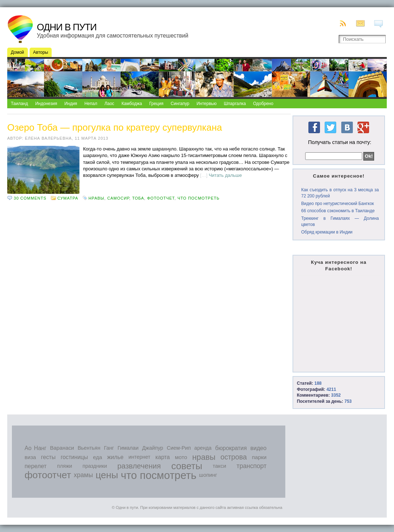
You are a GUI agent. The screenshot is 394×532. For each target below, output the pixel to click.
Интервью (207, 104)
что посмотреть (198, 198)
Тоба (138, 198)
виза (30, 457)
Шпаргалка (235, 104)
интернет (140, 457)
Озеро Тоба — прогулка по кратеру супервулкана (115, 127)
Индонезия (46, 104)
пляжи (65, 466)
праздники (95, 466)
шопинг (208, 475)
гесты (48, 457)
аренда (203, 448)
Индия (71, 104)
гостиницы (74, 457)
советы (187, 466)
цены (107, 475)
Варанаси (62, 448)
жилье (115, 457)
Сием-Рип (179, 448)
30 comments (30, 198)
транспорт (252, 466)
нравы (96, 198)
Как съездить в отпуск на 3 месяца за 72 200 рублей (340, 193)
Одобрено (263, 104)
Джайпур (153, 448)
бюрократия (231, 448)
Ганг (109, 448)
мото (181, 457)
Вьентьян (89, 448)
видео (258, 448)
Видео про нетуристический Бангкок (337, 204)
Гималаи (128, 448)
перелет (36, 466)
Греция (156, 104)
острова (234, 457)
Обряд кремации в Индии (327, 232)
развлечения (139, 466)
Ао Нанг (35, 448)
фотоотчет (161, 198)
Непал (91, 104)
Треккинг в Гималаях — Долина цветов (340, 221)
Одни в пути (67, 27)
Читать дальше (225, 175)
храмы (83, 475)
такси (219, 466)
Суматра (68, 198)
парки (259, 457)
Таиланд (19, 104)
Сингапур (180, 104)
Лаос (109, 104)
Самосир (118, 198)
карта (163, 457)
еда (97, 457)
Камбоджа (132, 104)
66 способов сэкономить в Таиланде (338, 211)
